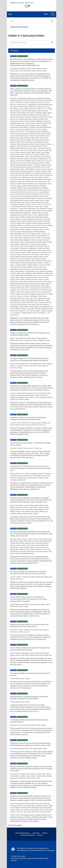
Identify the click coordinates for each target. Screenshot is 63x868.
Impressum (36, 833)
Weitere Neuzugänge (15, 825)
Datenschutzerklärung (28, 835)
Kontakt (40, 835)
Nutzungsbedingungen (23, 833)
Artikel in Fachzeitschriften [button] (20, 27)
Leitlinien (45, 833)
